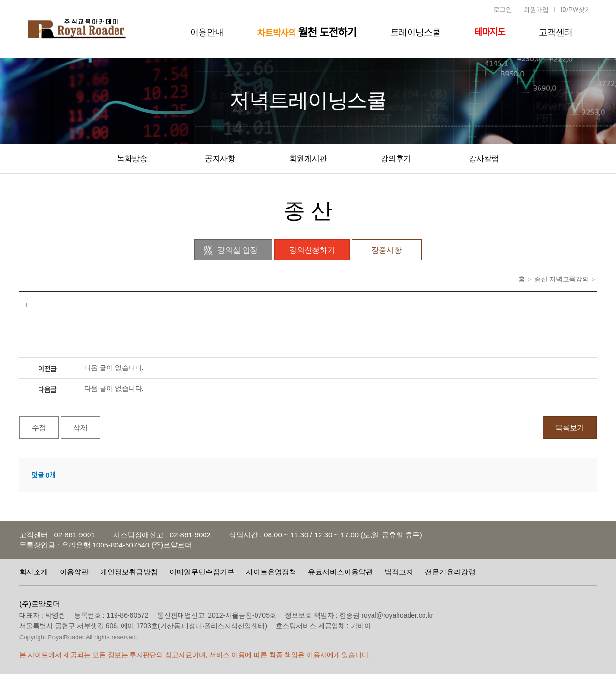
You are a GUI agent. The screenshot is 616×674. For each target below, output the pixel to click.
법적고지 (399, 572)
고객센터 (556, 32)
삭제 (80, 427)
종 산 (308, 210)
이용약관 (74, 572)
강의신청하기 (312, 250)
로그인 (503, 9)
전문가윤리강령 (450, 572)
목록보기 (570, 427)
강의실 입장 (230, 250)
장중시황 (387, 250)
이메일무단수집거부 (202, 572)
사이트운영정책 (271, 572)
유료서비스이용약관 (340, 572)
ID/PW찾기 (576, 9)
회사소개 (34, 572)
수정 (39, 427)
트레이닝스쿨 (416, 32)
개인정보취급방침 (129, 572)
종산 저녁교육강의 (561, 279)
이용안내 (207, 32)
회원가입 (536, 9)
